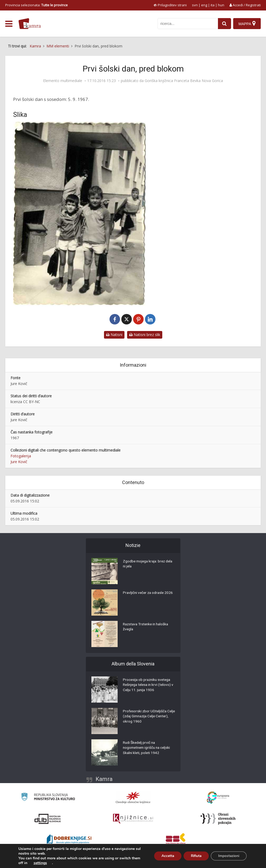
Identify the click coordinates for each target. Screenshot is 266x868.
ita (213, 5)
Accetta (163, 856)
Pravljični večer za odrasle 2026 (149, 593)
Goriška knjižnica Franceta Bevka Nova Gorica (184, 81)
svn (195, 5)
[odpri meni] (9, 24)
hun (221, 5)
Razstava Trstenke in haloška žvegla (147, 627)
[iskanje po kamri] (187, 24)
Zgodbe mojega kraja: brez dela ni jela (145, 565)
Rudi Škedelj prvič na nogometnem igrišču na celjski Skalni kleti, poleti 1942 (148, 748)
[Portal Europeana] (218, 798)
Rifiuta (193, 856)
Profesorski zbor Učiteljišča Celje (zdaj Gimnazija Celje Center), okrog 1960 (145, 717)
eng (204, 5)
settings (50, 863)
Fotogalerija (21, 456)
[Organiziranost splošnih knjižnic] (133, 798)
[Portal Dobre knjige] (69, 840)
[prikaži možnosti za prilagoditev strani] (170, 5)
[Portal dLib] (48, 819)
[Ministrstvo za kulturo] (48, 798)
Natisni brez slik (145, 335)
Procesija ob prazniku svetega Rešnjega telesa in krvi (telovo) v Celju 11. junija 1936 (148, 686)
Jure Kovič (19, 462)
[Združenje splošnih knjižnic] (176, 840)
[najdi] (224, 24)
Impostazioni (228, 856)
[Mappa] (247, 24)
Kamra (104, 779)
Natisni (114, 335)
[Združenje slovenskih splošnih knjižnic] (133, 819)
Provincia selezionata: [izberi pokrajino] (36, 5)
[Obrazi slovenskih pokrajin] (218, 819)
